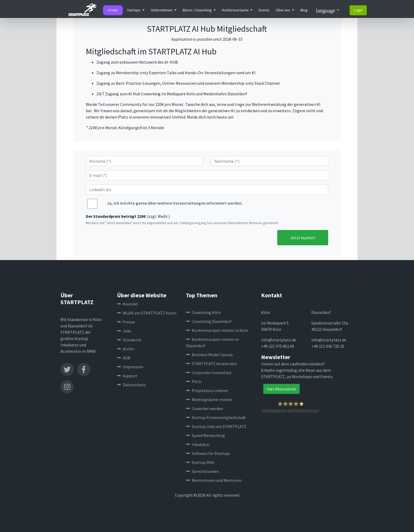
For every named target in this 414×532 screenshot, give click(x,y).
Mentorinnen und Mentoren (214, 480)
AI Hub (113, 10)
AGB (124, 358)
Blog (304, 10)
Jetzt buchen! (303, 238)
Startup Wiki (200, 462)
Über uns (283, 10)
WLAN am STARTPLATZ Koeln (147, 313)
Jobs (124, 331)
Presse (126, 322)
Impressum (130, 367)
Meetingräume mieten (209, 399)
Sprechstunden (202, 471)
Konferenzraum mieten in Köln (217, 330)
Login (358, 10)
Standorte (129, 340)
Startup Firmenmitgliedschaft (216, 417)
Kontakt (128, 304)
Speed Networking (205, 435)
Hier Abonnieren (281, 389)
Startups (134, 10)
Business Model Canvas (209, 355)
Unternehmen (162, 10)
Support (127, 376)
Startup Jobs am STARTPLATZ (216, 426)
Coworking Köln (203, 312)
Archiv (125, 349)
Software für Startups (208, 453)
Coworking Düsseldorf (209, 321)
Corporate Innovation (209, 373)
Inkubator (198, 444)
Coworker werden (204, 408)
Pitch (194, 382)
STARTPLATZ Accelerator (212, 364)
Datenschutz (131, 385)
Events (264, 10)
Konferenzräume (236, 10)
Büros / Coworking (198, 10)
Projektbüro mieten (207, 390)
